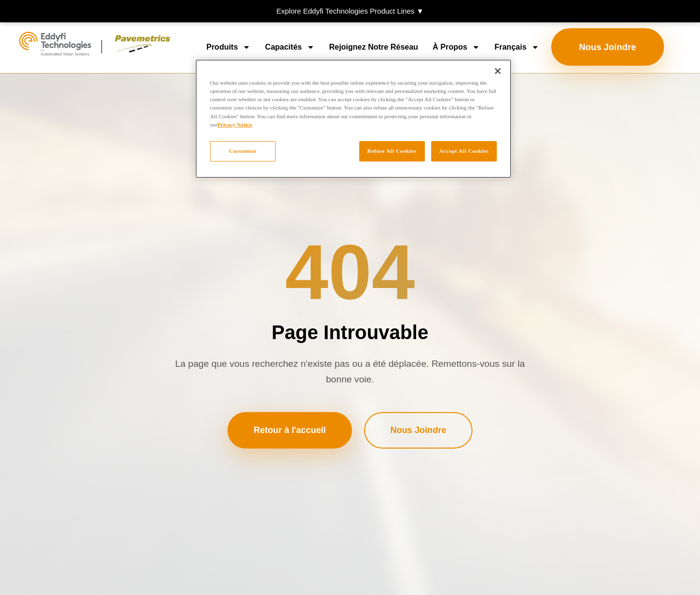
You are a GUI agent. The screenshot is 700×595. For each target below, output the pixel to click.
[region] (353, 119)
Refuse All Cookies (391, 151)
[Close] (498, 71)
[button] (350, 11)
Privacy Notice (235, 125)
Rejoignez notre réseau (374, 47)
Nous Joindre (608, 47)
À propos (456, 47)
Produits (228, 47)
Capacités (290, 47)
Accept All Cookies (464, 151)
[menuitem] (517, 47)
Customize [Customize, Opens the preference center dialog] (243, 151)
